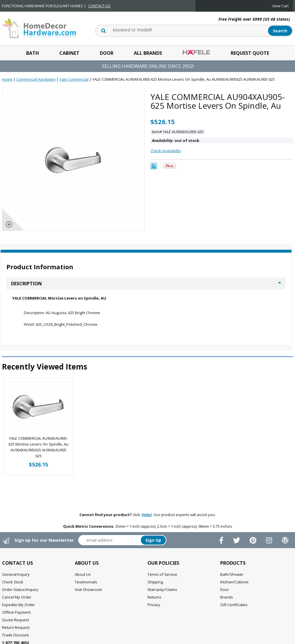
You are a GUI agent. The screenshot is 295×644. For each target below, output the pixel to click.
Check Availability (166, 151)
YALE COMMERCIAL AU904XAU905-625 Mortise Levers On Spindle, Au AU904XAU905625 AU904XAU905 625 (38, 447)
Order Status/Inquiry (20, 590)
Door (107, 53)
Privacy (154, 605)
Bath (33, 53)
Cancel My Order (17, 597)
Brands (227, 597)
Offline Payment (16, 612)
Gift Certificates (234, 605)
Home (7, 79)
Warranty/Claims (162, 590)
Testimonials (86, 582)
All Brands (148, 53)
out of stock (176, 140)
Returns (154, 597)
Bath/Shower (232, 574)
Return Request (16, 627)
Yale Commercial (74, 79)
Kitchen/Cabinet (234, 582)
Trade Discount (15, 635)
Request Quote (250, 53)
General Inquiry (16, 574)
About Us (83, 574)
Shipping (155, 582)
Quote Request (15, 620)
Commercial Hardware (36, 79)
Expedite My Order (18, 605)
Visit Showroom (88, 590)
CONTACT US (99, 6)
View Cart (280, 6)
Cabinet (69, 53)
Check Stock (13, 582)
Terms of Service (162, 574)
